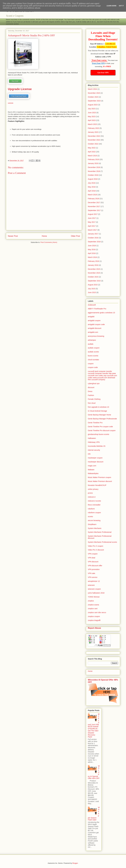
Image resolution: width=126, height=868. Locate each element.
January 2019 (93, 163)
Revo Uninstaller (94, 505)
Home (44, 236)
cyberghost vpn (94, 383)
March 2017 (92, 230)
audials (91, 344)
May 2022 (92, 148)
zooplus (91, 601)
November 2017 (94, 206)
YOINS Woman (94, 597)
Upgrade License (20, 89)
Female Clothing (94, 399)
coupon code (93, 367)
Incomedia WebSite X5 (97, 446)
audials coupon (94, 348)
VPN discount (93, 562)
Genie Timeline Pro (95, 423)
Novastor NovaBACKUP (97, 485)
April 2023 (92, 120)
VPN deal (91, 558)
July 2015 (92, 289)
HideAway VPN (94, 442)
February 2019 (93, 159)
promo (90, 493)
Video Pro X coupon (95, 546)
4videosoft (92, 305)
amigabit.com (93, 332)
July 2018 (92, 183)
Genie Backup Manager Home (99, 415)
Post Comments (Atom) (49, 242)
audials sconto (93, 352)
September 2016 (94, 242)
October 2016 (93, 238)
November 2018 (94, 171)
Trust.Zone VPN (98, 63)
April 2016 (92, 253)
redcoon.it (92, 497)
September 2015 (94, 281)
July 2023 (92, 109)
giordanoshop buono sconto (98, 434)
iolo (89, 454)
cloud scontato (93, 360)
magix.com (92, 466)
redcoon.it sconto (94, 501)
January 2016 (93, 265)
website (11, 103)
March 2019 (92, 156)
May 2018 (92, 187)
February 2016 (93, 261)
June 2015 (92, 292)
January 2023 (93, 132)
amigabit (91, 317)
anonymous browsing (96, 336)
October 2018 (93, 175)
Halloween (92, 438)
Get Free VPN (103, 73)
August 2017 (93, 214)
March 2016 (92, 257)
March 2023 (92, 124)
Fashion (91, 395)
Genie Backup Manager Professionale (102, 419)
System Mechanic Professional (100, 532)
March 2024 (92, 89)
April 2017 (92, 226)
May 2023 (92, 117)
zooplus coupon (94, 616)
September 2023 (94, 101)
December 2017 (94, 203)
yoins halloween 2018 (96, 593)
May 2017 (92, 222)
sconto (90, 516)
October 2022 (93, 144)
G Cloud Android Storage (97, 411)
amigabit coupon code (96, 324)
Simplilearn (92, 524)
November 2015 (94, 273)
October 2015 (93, 277)
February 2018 (93, 199)
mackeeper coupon (95, 458)
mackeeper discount (96, 462)
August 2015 (93, 285)
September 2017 (94, 210)
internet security (94, 450)
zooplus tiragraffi (94, 620)
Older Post (75, 236)
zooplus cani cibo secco (97, 612)
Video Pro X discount (96, 550)
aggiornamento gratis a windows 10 (101, 313)
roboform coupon (94, 513)
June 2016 (92, 246)
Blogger (75, 863)
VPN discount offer (95, 566)
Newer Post (13, 236)
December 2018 (94, 167)
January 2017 (93, 234)
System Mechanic (95, 528)
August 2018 (93, 179)
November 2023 (94, 93)
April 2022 (92, 152)
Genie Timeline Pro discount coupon (102, 430)
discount (91, 387)
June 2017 (92, 218)
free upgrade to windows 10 (98, 407)
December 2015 (94, 269)
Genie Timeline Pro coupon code (100, 427)
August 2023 (93, 105)
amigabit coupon (94, 321)
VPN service (93, 577)
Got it (121, 6)
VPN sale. (92, 573)
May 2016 (92, 250)
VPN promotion (94, 569)
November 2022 (94, 140)
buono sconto (93, 356)
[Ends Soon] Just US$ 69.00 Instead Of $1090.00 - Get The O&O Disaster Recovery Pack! (94, 726)
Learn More (111, 6)
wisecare (91, 585)
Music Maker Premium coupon (99, 477)
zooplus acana (93, 605)
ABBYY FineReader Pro (97, 309)
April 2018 (92, 191)
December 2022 (94, 136)
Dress (90, 391)
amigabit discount (95, 328)
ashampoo (92, 340)
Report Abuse (94, 628)
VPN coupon (93, 554)
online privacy (93, 489)
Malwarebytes (93, 473)
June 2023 (92, 113)
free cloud (92, 403)
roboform (91, 509)
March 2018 (92, 195)
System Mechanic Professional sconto (102, 542)
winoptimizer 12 (94, 581)
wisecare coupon (94, 589)
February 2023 (93, 128)
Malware (91, 470)
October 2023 (93, 97)
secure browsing (94, 520)
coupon (91, 364)
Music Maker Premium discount (100, 481)
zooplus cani (93, 609)
